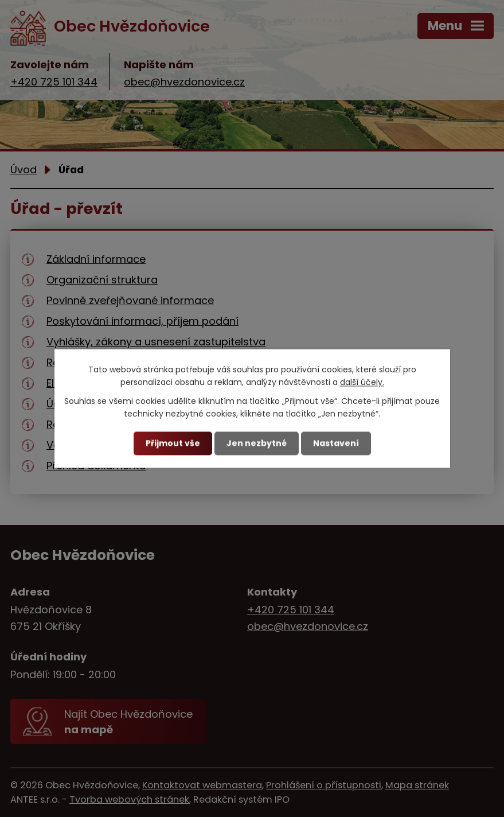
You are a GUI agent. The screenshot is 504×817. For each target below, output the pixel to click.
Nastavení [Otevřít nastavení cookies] (336, 443)
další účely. (362, 383)
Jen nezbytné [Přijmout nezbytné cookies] (257, 443)
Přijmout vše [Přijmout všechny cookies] (173, 443)
